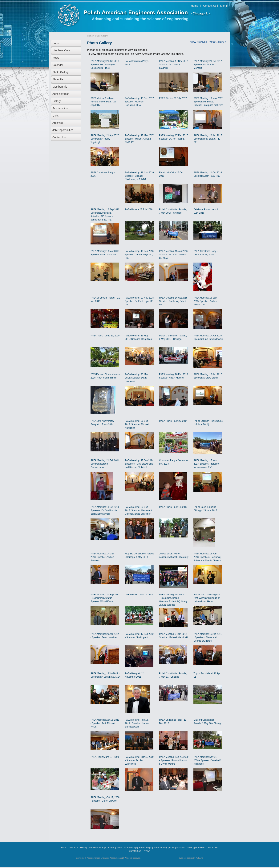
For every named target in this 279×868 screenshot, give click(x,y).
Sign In (224, 6)
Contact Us (210, 6)
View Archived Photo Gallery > (208, 42)
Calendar (58, 65)
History (57, 101)
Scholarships (60, 108)
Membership (60, 87)
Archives (58, 123)
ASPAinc (199, 858)
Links (56, 116)
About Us (58, 79)
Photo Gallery (61, 72)
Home (194, 6)
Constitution (135, 851)
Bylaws (147, 851)
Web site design (186, 858)
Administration (61, 94)
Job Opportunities (63, 130)
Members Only (61, 50)
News (56, 58)
